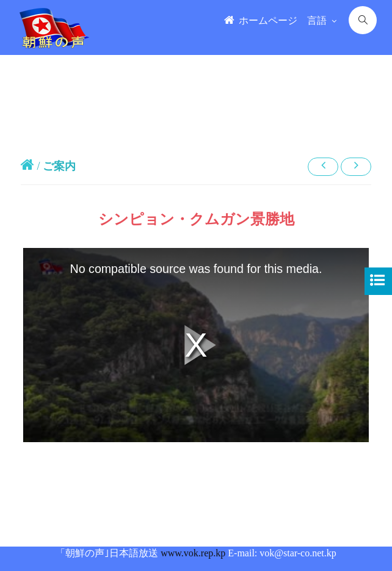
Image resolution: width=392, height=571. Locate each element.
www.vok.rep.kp (193, 553)
